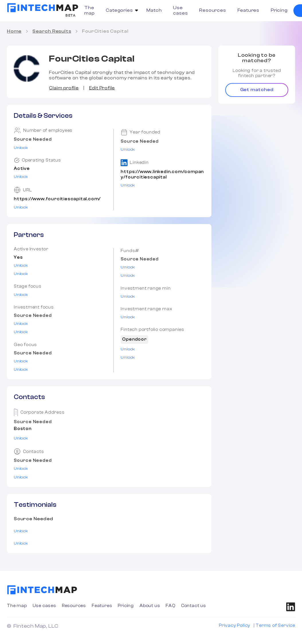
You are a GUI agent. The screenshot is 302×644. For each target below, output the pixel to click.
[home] (43, 8)
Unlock (21, 148)
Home (14, 31)
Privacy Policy (235, 626)
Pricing (279, 10)
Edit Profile (102, 88)
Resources (212, 10)
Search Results (52, 31)
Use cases (180, 10)
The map (89, 10)
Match (154, 10)
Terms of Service (275, 626)
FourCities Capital (105, 31)
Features (248, 10)
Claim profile (64, 88)
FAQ (170, 606)
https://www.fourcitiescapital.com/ (57, 199)
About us (150, 606)
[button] (120, 10)
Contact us (194, 606)
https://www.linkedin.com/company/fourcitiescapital (162, 174)
